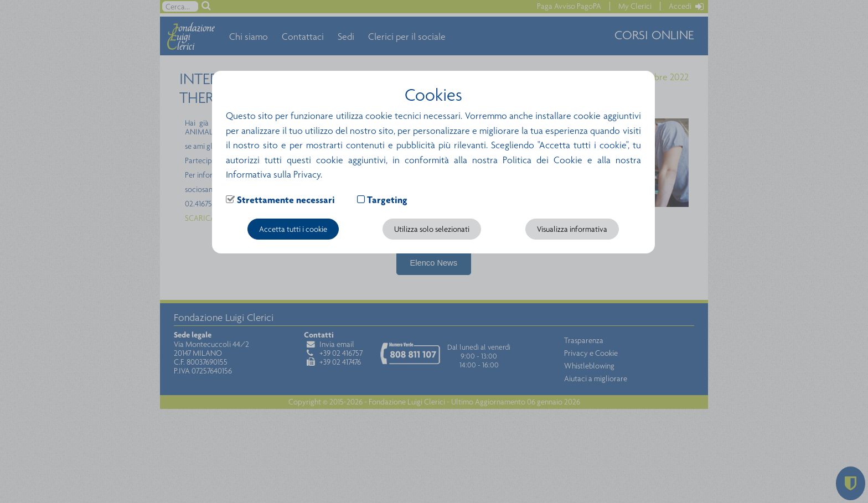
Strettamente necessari (286, 200)
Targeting (387, 200)
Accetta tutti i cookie (293, 229)
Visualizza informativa (572, 229)
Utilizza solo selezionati (432, 229)
